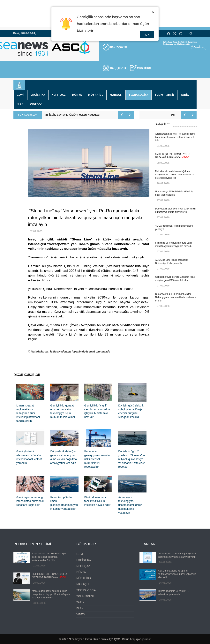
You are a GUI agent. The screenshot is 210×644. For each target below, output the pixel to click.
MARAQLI (116, 95)
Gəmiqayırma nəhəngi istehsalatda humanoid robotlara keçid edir (30, 501)
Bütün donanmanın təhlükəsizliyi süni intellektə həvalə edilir (97, 501)
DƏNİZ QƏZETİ (119, 47)
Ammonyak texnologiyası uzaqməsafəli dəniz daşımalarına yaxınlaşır (130, 505)
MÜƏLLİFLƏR (144, 68)
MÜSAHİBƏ (96, 95)
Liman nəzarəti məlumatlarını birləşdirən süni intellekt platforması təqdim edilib (28, 413)
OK (147, 35)
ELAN (20, 104)
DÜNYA (77, 95)
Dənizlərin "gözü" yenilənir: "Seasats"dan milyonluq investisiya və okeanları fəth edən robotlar (132, 459)
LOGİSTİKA (38, 95)
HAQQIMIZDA (118, 68)
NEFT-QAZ (59, 95)
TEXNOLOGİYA (139, 95)
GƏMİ (21, 95)
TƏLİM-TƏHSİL (165, 95)
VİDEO (34, 104)
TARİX (185, 95)
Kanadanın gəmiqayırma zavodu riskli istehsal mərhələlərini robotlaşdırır (97, 459)
